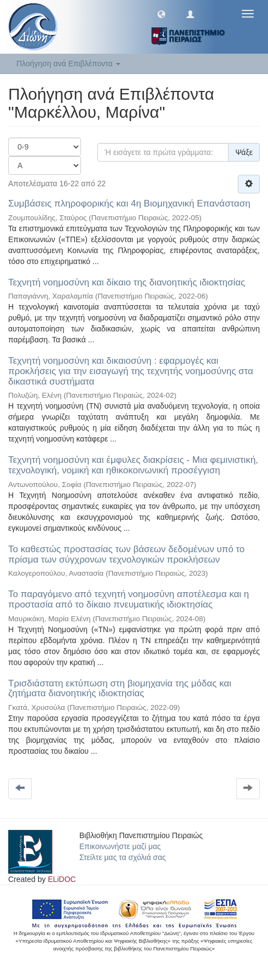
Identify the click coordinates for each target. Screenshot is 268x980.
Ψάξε (244, 152)
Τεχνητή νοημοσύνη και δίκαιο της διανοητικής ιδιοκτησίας (127, 282)
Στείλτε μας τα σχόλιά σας (123, 857)
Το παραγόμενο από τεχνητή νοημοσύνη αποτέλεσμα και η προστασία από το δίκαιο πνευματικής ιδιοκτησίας (129, 599)
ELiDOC (62, 879)
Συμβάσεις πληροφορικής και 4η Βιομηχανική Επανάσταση (129, 204)
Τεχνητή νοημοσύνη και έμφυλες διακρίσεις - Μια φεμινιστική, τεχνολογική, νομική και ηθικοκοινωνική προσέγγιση (133, 465)
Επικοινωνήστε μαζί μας (120, 846)
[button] (161, 14)
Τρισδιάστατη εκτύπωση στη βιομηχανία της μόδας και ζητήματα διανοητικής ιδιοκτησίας (120, 689)
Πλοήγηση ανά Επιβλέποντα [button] (68, 64)
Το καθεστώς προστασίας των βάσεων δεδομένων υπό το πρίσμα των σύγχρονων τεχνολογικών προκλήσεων (126, 554)
